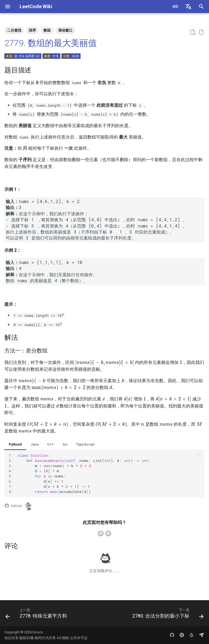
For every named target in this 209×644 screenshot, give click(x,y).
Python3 (15, 444)
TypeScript (85, 444)
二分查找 (14, 30)
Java (34, 444)
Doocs (38, 632)
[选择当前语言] (188, 7)
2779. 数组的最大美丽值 (51, 43)
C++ (50, 444)
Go (65, 444)
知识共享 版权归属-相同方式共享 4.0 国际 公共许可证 (46, 638)
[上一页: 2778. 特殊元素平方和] (37, 615)
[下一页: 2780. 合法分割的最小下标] (167, 615)
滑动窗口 (65, 30)
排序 (32, 30)
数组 (47, 30)
